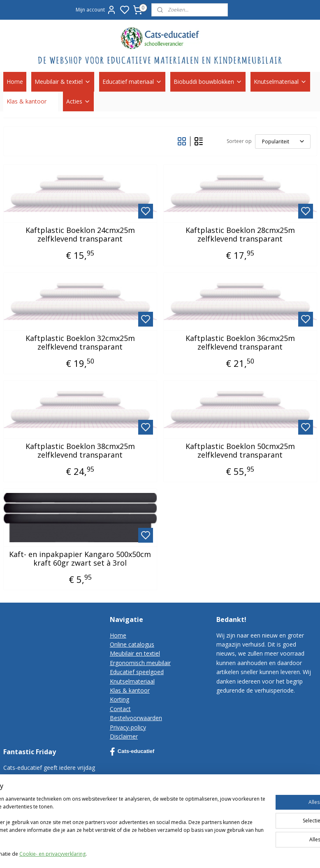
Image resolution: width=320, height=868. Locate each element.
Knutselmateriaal (280, 82)
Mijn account (96, 10)
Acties (78, 101)
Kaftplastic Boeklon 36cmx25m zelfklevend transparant (240, 343)
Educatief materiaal (132, 82)
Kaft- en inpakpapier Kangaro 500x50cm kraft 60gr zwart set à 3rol (80, 559)
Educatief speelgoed (137, 672)
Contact (120, 709)
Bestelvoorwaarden (136, 718)
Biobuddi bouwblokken (208, 82)
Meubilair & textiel (63, 82)
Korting (119, 699)
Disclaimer (124, 736)
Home (15, 82)
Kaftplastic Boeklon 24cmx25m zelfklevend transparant (80, 235)
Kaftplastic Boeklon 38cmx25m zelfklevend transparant (80, 451)
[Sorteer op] (283, 142)
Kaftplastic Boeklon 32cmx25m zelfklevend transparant (80, 343)
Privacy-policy (128, 727)
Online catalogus (132, 644)
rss (258, 853)
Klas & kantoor (31, 101)
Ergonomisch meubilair (140, 663)
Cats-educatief (132, 752)
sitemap (241, 853)
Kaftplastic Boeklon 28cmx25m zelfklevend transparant (240, 235)
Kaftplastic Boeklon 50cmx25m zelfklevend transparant (240, 451)
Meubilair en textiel (135, 653)
